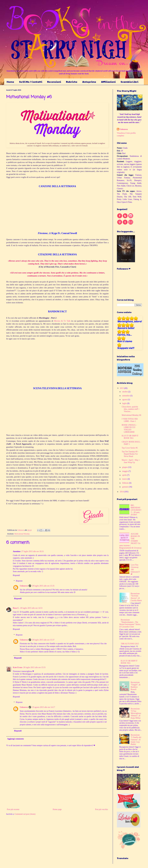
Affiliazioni (108, 82)
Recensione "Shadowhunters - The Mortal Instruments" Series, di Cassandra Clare (130, 623)
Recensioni (54, 82)
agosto (125, 400)
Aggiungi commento (15, 739)
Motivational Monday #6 (131, 415)
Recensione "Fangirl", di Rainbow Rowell (136, 686)
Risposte (19, 581)
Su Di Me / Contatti (31, 82)
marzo (125, 479)
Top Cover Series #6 (130, 448)
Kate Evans (18, 667)
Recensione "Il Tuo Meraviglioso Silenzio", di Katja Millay (136, 713)
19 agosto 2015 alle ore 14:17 (43, 707)
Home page (57, 809)
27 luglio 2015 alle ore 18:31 (33, 551)
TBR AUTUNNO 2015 (130, 644)
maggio (125, 471)
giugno (125, 467)
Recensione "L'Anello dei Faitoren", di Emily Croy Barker (136, 740)
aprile (125, 475)
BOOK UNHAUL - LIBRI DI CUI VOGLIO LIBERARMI (129, 428)
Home (10, 82)
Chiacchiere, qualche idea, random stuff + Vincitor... (131, 409)
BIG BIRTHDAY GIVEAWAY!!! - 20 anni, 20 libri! (136, 510)
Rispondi (16, 575)
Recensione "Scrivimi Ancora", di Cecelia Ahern (136, 597)
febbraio (126, 483)
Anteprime (89, 82)
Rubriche (72, 82)
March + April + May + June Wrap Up (131, 461)
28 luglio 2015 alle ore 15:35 (43, 586)
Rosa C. (16, 608)
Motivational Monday (22, 534)
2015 (122, 388)
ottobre (125, 392)
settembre (126, 396)
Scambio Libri (129, 82)
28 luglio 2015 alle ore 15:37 (43, 640)
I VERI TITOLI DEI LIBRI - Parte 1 (130, 420)
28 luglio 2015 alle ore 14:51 (31, 608)
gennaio (125, 487)
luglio (125, 403)
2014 (122, 492)
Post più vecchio (101, 809)
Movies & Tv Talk (62, 321)
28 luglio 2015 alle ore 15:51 (34, 667)
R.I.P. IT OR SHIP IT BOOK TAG (130, 437)
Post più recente (13, 809)
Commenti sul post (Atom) (25, 814)
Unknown (24, 586)
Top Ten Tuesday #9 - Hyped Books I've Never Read (130, 454)
